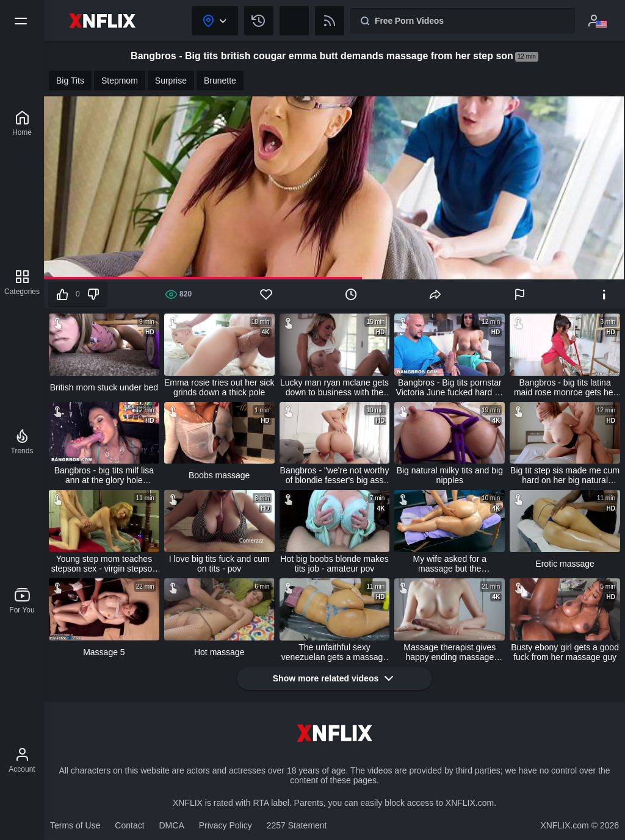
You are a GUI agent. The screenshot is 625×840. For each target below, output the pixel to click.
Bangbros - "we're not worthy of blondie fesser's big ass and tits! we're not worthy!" (335, 475)
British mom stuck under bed (104, 387)
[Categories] (22, 282)
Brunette (220, 81)
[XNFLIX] (22, 123)
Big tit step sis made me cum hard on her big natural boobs (565, 475)
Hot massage (219, 652)
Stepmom (120, 81)
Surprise (171, 81)
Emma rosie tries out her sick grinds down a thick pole (219, 387)
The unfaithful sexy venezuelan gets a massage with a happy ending (334, 652)
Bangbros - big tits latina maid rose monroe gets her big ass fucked (565, 387)
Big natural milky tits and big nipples (450, 475)
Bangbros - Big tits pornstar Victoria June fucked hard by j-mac (450, 387)
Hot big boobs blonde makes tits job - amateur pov (334, 564)
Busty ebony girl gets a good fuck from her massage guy (565, 652)
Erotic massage (565, 564)
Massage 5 (104, 652)
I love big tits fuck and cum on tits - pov (219, 564)
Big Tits (70, 81)
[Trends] (22, 442)
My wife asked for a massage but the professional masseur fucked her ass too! (450, 564)
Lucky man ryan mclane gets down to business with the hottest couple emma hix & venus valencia (334, 387)
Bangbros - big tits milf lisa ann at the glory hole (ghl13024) (104, 475)
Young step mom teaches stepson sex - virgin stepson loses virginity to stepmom (104, 564)
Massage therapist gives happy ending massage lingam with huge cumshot (450, 652)
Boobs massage (219, 475)
